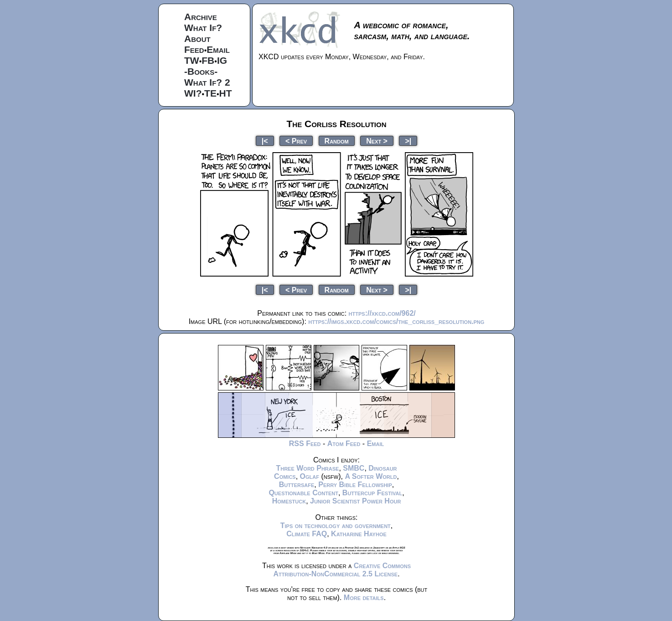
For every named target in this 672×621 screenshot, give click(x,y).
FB (208, 60)
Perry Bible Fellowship (355, 485)
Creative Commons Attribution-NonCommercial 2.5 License (342, 570)
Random (337, 141)
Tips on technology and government (336, 526)
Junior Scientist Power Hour (355, 501)
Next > (377, 141)
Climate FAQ (307, 534)
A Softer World (371, 476)
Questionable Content (303, 493)
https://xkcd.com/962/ (382, 313)
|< (265, 141)
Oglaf (310, 476)
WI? (193, 93)
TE (210, 93)
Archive (201, 17)
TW (192, 60)
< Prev (296, 141)
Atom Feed (344, 444)
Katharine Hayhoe (359, 534)
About (197, 38)
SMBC (354, 468)
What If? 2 (207, 82)
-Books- (201, 71)
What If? (203, 28)
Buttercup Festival (372, 493)
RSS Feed (305, 444)
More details (364, 598)
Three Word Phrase (307, 468)
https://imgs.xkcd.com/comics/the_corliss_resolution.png (396, 321)
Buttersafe (297, 485)
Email (218, 49)
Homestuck (289, 501)
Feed (194, 49)
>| (408, 141)
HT (226, 93)
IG (222, 60)
